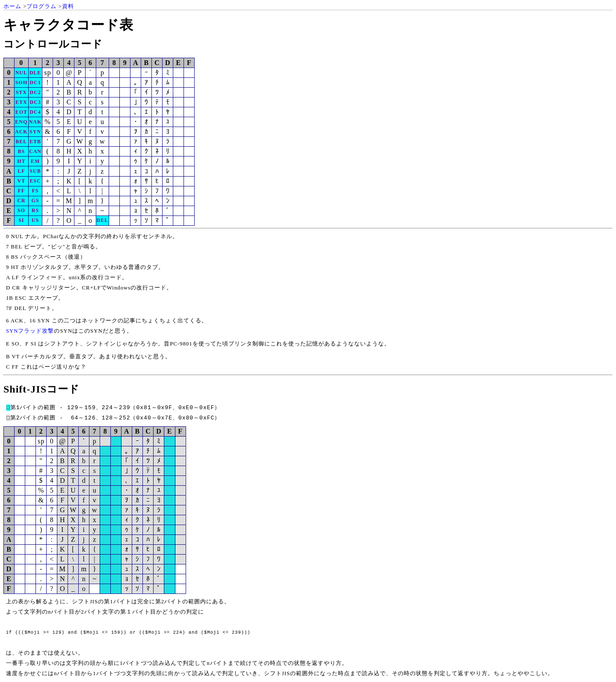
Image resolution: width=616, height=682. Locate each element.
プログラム (41, 6)
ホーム (12, 6)
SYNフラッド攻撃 (30, 331)
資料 (68, 6)
